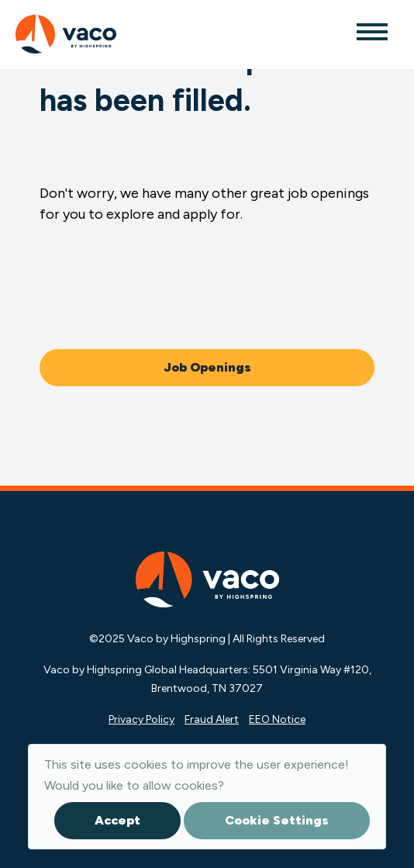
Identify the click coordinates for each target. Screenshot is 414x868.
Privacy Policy (141, 719)
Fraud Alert (212, 719)
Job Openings (207, 367)
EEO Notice (277, 719)
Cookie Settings (277, 820)
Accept (117, 820)
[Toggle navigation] (371, 31)
